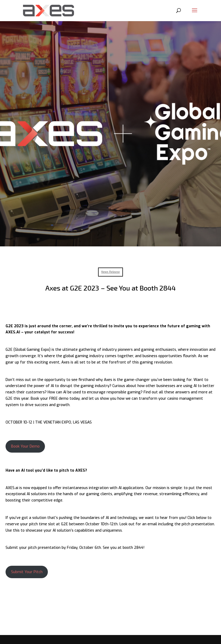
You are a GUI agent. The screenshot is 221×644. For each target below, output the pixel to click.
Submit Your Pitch (27, 572)
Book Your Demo (25, 446)
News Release (111, 272)
